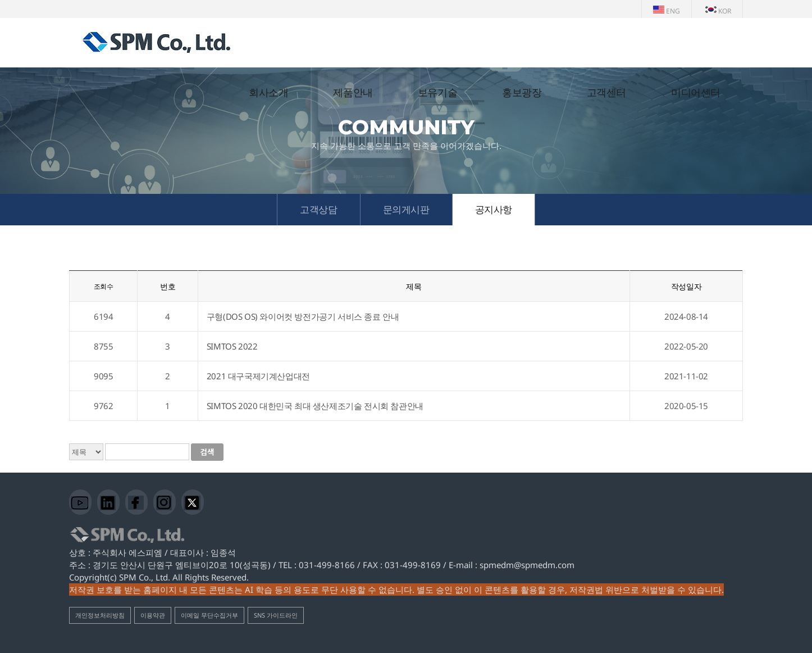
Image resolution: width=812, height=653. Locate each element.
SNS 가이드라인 (276, 615)
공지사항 (494, 209)
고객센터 (606, 93)
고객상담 (318, 209)
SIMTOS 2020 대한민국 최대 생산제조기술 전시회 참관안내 (315, 406)
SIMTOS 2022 (232, 346)
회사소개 (268, 93)
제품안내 (353, 93)
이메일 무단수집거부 (209, 615)
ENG (667, 11)
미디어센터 (696, 93)
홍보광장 (522, 93)
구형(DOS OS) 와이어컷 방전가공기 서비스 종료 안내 (303, 316)
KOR (718, 11)
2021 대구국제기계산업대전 (258, 376)
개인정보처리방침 (100, 615)
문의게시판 (406, 209)
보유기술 (437, 93)
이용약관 (153, 615)
